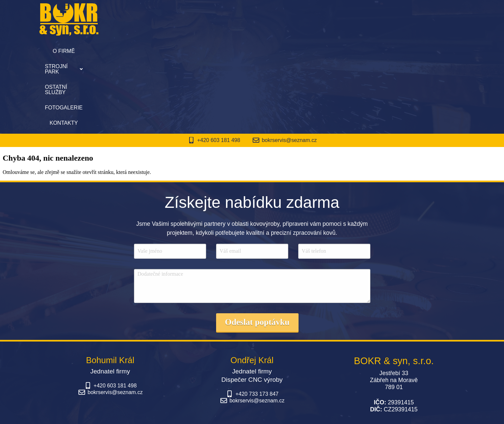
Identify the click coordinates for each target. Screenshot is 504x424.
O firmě (152, 51)
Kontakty (349, 51)
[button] (196, 51)
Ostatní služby (252, 51)
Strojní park (196, 51)
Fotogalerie (305, 51)
